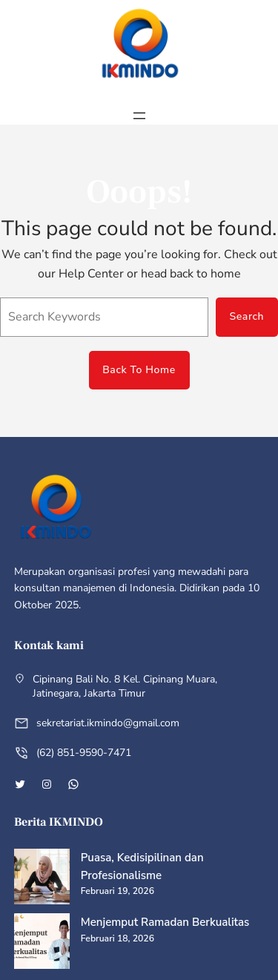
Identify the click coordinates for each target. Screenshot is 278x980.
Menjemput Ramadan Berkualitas (165, 922)
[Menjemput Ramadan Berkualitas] (42, 944)
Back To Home (139, 370)
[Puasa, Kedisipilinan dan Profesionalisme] (42, 879)
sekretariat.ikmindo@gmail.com (108, 723)
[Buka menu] (139, 116)
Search (246, 316)
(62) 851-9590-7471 (84, 753)
